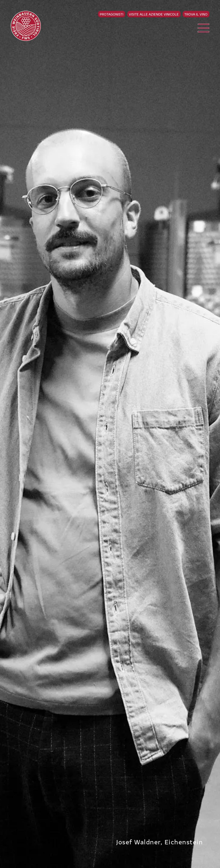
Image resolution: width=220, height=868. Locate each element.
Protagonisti (112, 14)
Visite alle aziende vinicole (154, 14)
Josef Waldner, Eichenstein (160, 842)
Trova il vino (196, 14)
